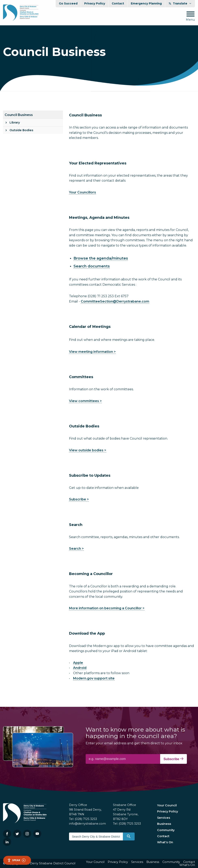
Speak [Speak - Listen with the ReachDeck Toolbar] (16, 860)
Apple (78, 663)
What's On (165, 842)
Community (166, 830)
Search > (76, 549)
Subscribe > (79, 499)
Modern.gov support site (94, 678)
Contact (118, 3)
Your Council (167, 805)
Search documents (92, 266)
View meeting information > (92, 352)
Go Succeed (68, 3)
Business (164, 824)
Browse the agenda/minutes (101, 258)
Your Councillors (82, 192)
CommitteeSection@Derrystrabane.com (115, 301)
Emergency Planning (146, 3)
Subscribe (174, 759)
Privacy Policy (95, 3)
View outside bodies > (88, 450)
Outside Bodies (21, 130)
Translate (180, 3)
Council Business (19, 115)
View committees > (85, 401)
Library (15, 122)
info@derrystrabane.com (87, 824)
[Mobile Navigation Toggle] (190, 17)
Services (164, 818)
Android (80, 668)
